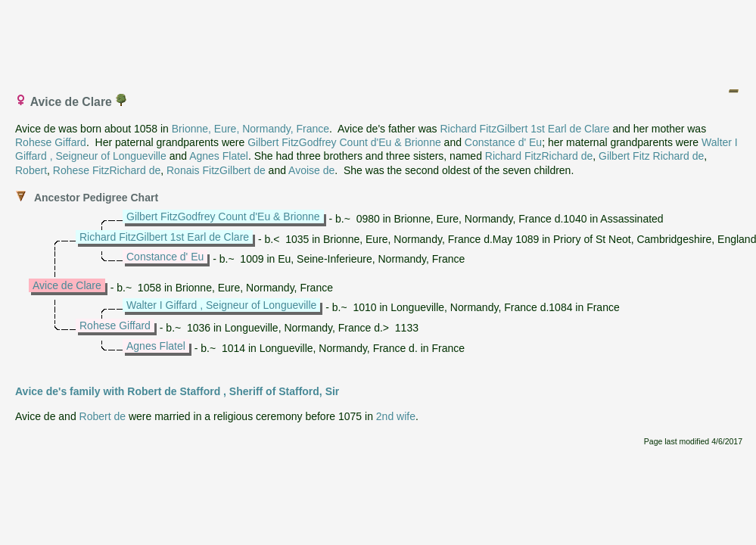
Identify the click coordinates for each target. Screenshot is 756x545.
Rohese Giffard (51, 142)
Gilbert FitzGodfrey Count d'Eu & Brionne (344, 142)
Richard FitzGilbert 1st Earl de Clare (524, 129)
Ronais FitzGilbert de (216, 170)
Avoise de (311, 170)
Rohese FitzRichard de (107, 170)
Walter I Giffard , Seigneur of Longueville (221, 305)
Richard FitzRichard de (539, 156)
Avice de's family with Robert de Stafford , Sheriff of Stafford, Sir (177, 391)
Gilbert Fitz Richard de (651, 156)
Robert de (103, 416)
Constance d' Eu (503, 142)
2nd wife (396, 416)
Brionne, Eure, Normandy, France (250, 129)
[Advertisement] (379, 40)
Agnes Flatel (219, 156)
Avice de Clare (67, 285)
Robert (31, 170)
